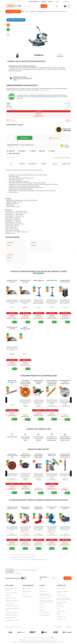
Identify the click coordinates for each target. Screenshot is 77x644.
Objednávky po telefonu (12, 601)
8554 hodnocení (30, 145)
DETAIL (12, 548)
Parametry (22, 164)
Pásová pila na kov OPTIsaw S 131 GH (52, 455)
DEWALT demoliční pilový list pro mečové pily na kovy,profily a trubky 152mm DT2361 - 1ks (52, 382)
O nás (41, 607)
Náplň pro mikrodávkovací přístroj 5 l (25, 329)
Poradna (42, 589)
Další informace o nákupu (12, 620)
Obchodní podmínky (11, 598)
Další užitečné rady (62, 619)
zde (52, 638)
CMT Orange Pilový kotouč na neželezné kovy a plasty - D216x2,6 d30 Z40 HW (25, 382)
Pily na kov (32, 11)
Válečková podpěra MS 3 (52, 280)
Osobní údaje (69, 627)
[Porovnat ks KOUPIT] (9, 419)
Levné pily (12, 557)
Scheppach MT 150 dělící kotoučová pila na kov (12, 508)
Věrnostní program (34, 1)
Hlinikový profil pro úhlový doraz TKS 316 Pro (12, 382)
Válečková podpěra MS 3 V (39, 281)
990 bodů (67, 130)
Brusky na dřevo (61, 611)
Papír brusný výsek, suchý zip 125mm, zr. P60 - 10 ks (12, 456)
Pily (27, 11)
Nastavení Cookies (10, 618)
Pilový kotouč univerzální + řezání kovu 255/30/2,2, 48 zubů (65, 382)
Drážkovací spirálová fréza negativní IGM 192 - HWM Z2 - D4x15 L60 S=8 (65, 456)
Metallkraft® (67, 103)
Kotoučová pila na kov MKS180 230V (25, 508)
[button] (3, 252)
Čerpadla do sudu (61, 617)
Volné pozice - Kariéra (45, 598)
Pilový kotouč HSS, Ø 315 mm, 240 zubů (12, 281)
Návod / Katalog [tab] (66, 164)
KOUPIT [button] (15, 419)
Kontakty (51, 1)
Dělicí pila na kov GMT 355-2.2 (52, 508)
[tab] (44, 164)
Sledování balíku (27, 591)
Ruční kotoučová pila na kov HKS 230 (65, 508)
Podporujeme (43, 591)
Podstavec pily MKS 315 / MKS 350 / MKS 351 (65, 281)
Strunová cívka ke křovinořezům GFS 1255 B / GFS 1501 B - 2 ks (25, 456)
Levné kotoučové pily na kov (28, 557)
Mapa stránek (59, 627)
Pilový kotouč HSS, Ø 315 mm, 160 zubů (25, 281)
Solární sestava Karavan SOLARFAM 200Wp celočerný (39, 456)
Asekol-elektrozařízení (11, 615)
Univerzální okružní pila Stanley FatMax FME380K (39, 382)
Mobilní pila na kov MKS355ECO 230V (39, 508)
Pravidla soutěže (10, 603)
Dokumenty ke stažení (11, 593)
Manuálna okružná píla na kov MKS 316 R (38, 559)
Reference (42, 605)
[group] (12, 400)
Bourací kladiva (61, 606)
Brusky (59, 609)
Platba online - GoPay (11, 612)
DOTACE (25, 594)
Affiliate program (44, 612)
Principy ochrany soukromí (13, 606)
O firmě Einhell (61, 589)
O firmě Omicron (61, 595)
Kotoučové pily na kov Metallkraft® (62, 158)
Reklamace (8, 595)
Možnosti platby (27, 589)
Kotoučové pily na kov (42, 11)
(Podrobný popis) (45, 90)
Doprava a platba (27, 596)
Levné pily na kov (18, 557)
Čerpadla (59, 614)
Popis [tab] (11, 164)
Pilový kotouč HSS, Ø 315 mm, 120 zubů (12, 328)
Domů (23, 11)
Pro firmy (43, 1)
